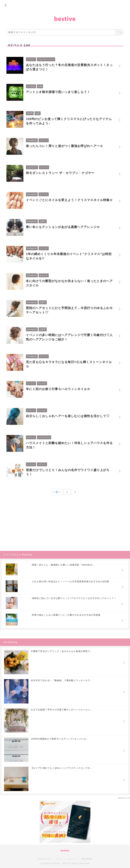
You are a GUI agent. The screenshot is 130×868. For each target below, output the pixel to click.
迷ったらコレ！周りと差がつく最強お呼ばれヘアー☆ (64, 146)
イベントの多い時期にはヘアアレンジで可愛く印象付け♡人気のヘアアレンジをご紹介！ (69, 337)
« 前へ (57, 492)
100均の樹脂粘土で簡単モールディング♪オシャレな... (60, 739)
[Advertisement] (25, 527)
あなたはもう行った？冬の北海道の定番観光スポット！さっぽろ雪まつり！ (69, 67)
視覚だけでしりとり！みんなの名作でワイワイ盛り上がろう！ (68, 472)
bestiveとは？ (45, 859)
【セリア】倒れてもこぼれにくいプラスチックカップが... (62, 768)
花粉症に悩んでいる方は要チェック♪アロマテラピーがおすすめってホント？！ (74, 598)
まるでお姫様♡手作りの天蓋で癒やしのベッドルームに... (62, 710)
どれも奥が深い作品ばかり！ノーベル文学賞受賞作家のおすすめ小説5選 (70, 582)
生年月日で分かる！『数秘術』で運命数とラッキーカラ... (62, 680)
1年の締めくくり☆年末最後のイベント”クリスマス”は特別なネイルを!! (69, 256)
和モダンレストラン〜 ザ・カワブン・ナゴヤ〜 (60, 173)
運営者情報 (87, 859)
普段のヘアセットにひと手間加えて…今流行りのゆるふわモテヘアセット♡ (69, 310)
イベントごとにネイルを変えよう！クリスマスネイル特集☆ (69, 200)
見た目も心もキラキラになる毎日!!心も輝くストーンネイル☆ (69, 364)
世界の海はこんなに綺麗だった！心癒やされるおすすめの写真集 (66, 615)
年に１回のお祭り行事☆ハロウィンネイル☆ (58, 389)
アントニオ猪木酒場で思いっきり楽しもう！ (58, 92)
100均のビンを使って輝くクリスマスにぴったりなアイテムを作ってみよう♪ (69, 121)
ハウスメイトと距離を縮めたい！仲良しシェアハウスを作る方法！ (69, 445)
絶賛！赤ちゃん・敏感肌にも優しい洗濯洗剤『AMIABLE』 (63, 565)
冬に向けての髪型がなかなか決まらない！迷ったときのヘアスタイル (69, 283)
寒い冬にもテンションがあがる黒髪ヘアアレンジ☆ (63, 227)
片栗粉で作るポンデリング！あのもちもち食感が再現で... (62, 651)
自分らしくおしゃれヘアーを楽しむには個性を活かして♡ (68, 416)
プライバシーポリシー (67, 859)
